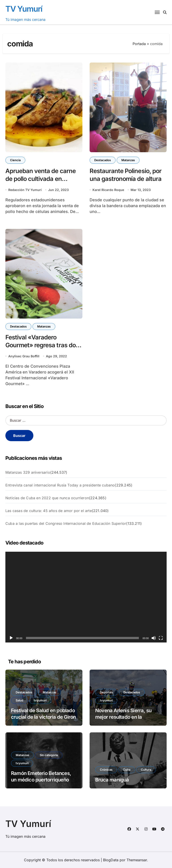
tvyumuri (40, 700)
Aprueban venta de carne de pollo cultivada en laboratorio (41, 179)
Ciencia (15, 160)
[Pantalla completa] (161, 638)
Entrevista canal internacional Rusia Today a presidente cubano (60, 485)
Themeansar (137, 860)
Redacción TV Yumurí (25, 190)
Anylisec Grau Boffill (24, 356)
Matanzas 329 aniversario (28, 472)
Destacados (103, 160)
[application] (86, 597)
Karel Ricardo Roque (108, 190)
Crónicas (106, 770)
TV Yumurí (24, 9)
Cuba (127, 770)
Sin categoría (49, 755)
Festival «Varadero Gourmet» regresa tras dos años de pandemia (42, 345)
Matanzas (128, 160)
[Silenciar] (154, 638)
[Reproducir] (11, 638)
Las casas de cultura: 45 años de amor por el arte (49, 511)
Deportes (106, 692)
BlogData (111, 860)
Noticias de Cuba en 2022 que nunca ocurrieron (47, 498)
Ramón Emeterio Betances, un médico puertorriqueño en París (43, 780)
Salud (19, 700)
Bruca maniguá (112, 780)
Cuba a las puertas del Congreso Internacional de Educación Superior (66, 523)
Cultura (146, 770)
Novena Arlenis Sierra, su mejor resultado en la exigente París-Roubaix (123, 717)
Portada (139, 44)
